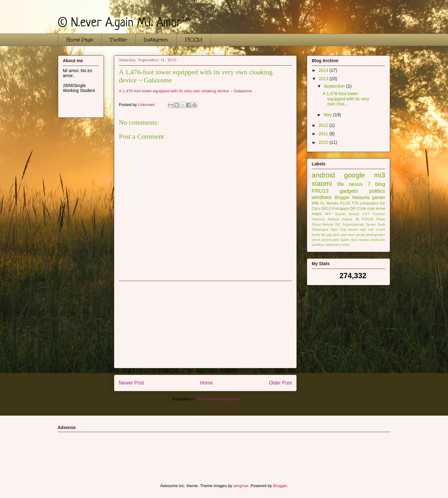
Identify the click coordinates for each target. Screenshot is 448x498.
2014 (324, 70)
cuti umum (377, 229)
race (354, 240)
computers (369, 203)
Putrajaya (341, 209)
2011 (324, 134)
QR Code (358, 209)
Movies (333, 203)
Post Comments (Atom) (218, 399)
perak (360, 235)
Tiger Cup (338, 229)
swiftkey (318, 245)
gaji (329, 235)
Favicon (379, 214)
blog (380, 184)
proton (326, 240)
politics (377, 191)
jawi (344, 235)
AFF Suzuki (335, 214)
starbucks (378, 240)
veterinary (333, 245)
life (341, 184)
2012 (324, 125)
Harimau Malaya (325, 219)
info (315, 203)
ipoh (336, 235)
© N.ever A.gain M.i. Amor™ (124, 23)
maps (317, 214)
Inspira (347, 219)
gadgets (349, 191)
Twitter (119, 40)
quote (345, 240)
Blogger (342, 197)
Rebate (328, 224)
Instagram (156, 40)
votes (345, 245)
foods (316, 235)
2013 (324, 79)
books (353, 229)
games (379, 197)
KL (322, 203)
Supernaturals (353, 224)
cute (371, 209)
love (351, 235)
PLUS (345, 203)
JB (357, 219)
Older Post (280, 383)
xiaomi (322, 184)
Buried (354, 214)
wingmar (241, 486)
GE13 (326, 209)
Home (207, 383)
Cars (316, 209)
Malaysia (361, 197)
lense (380, 209)
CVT (366, 214)
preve (316, 240)
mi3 (380, 175)
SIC (338, 224)
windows (322, 197)
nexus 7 (360, 184)
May (328, 115)
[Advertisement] (205, 325)
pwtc (336, 240)
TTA (355, 203)
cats (363, 229)
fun (383, 203)
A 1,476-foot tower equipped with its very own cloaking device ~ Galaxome (185, 91)
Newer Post (131, 383)
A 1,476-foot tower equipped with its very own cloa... (346, 99)
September (335, 86)
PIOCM (194, 40)
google (355, 175)
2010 (324, 142)
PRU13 (320, 191)
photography (376, 235)
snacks (364, 240)
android (323, 175)
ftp (323, 235)
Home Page (80, 40)
